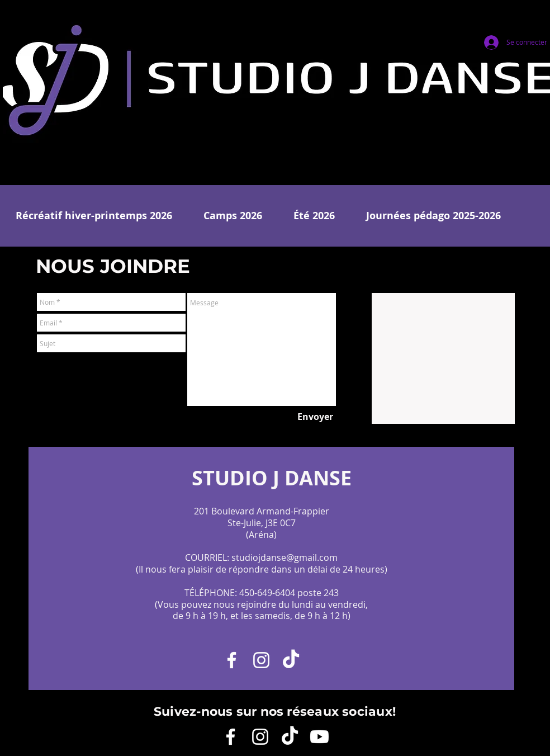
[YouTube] (319, 737)
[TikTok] (291, 660)
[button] (94, 216)
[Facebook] (232, 660)
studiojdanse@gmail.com (285, 557)
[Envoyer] (315, 417)
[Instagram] (261, 660)
